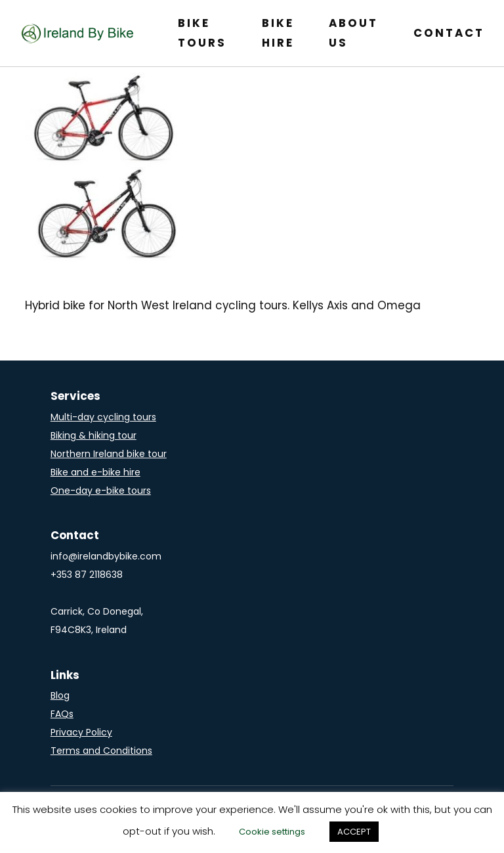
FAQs (62, 714)
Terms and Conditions (101, 751)
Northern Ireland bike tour (109, 454)
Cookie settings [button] (272, 832)
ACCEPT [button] (354, 832)
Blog (60, 695)
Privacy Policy (81, 732)
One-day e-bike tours (101, 491)
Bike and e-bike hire (95, 472)
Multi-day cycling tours (103, 417)
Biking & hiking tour (94, 435)
